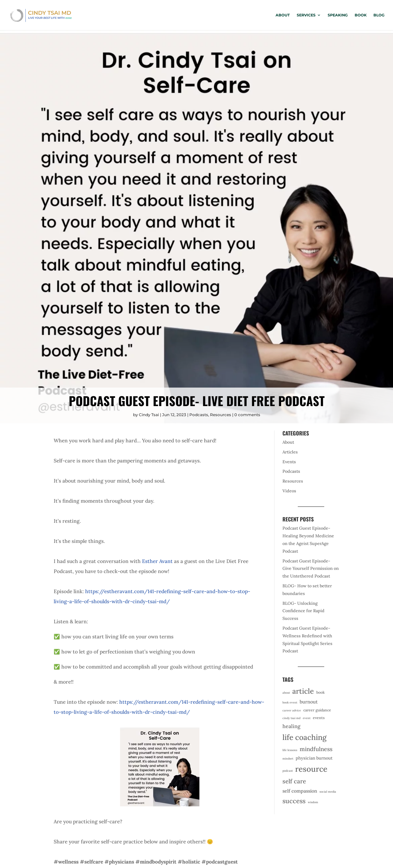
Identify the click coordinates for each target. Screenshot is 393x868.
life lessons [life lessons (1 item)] (290, 750)
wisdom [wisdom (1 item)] (313, 802)
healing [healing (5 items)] (291, 726)
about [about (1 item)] (286, 693)
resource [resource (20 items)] (311, 769)
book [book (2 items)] (321, 692)
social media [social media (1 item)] (328, 792)
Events (289, 462)
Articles (290, 452)
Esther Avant (157, 561)
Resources (221, 415)
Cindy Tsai (149, 415)
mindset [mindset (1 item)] (288, 758)
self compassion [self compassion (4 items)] (300, 791)
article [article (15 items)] (303, 691)
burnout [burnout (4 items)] (309, 702)
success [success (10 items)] (294, 801)
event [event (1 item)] (307, 718)
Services (306, 15)
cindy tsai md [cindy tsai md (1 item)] (291, 718)
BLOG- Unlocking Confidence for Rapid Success (303, 611)
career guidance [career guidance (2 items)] (317, 710)
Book (361, 15)
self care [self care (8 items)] (294, 781)
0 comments (247, 415)
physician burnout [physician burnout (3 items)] (314, 758)
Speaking (338, 15)
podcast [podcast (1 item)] (288, 771)
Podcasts (199, 415)
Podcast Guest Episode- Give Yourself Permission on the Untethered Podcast (311, 569)
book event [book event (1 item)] (290, 702)
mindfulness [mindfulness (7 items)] (316, 749)
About (283, 15)
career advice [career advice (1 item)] (292, 710)
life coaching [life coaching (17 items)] (305, 737)
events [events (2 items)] (319, 718)
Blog (379, 15)
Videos (289, 491)
